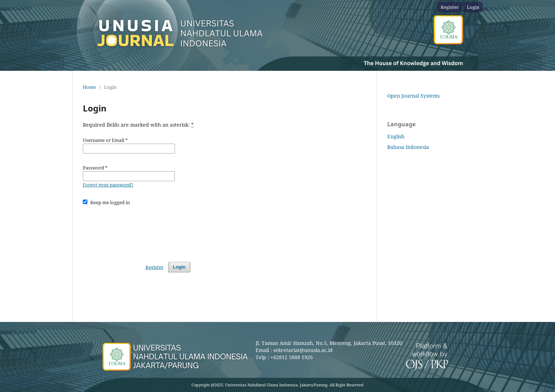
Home (89, 87)
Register (450, 7)
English (396, 136)
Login (473, 7)
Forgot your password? (108, 185)
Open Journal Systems (413, 96)
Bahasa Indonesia (408, 147)
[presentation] (137, 230)
